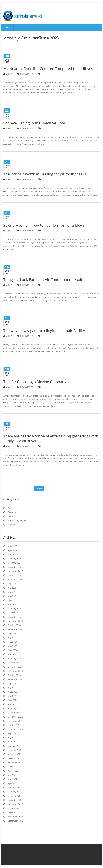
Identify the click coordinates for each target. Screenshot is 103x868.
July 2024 (12, 638)
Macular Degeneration (18, 520)
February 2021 (15, 792)
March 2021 (13, 787)
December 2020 (15, 800)
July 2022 (12, 738)
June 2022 (12, 742)
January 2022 (14, 754)
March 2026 (13, 554)
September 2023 (15, 679)
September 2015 (15, 821)
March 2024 (13, 654)
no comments (25, 74)
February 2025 (15, 609)
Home (7, 28)
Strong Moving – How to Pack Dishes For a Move (44, 225)
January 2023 (14, 713)
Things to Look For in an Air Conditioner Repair (43, 280)
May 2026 (12, 546)
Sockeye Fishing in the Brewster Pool (34, 123)
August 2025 (14, 584)
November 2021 (15, 762)
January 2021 (14, 796)
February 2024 (15, 658)
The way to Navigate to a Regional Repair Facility (44, 331)
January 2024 (14, 663)
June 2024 (12, 642)
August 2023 (14, 683)
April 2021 (13, 783)
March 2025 (13, 604)
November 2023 (15, 671)
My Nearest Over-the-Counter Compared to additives (48, 69)
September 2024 (15, 629)
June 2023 (12, 692)
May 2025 (12, 596)
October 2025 (14, 575)
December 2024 (15, 617)
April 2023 (13, 700)
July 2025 (12, 588)
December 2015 (15, 812)
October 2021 (14, 767)
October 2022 (14, 725)
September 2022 (15, 729)
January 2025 (14, 613)
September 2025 (15, 579)
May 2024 (12, 646)
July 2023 (12, 688)
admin (8, 74)
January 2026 (14, 563)
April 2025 (13, 600)
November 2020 (15, 804)
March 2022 (13, 746)
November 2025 (15, 571)
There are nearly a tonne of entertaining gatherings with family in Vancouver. (51, 438)
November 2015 (15, 817)
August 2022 (14, 733)
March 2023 (13, 704)
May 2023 (12, 696)
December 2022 (15, 717)
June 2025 (12, 592)
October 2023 (14, 675)
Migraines (12, 525)
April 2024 (13, 650)
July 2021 (12, 775)
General (11, 516)
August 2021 (14, 771)
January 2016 (14, 808)
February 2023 (15, 708)
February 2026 (15, 559)
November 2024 (15, 621)
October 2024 (14, 625)
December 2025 (15, 567)
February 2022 (15, 750)
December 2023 (15, 667)
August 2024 (14, 633)
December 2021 (15, 758)
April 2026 (13, 550)
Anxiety (11, 508)
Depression (13, 512)
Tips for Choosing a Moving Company (35, 382)
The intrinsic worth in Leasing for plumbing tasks (45, 174)
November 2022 (15, 721)
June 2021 (12, 779)
